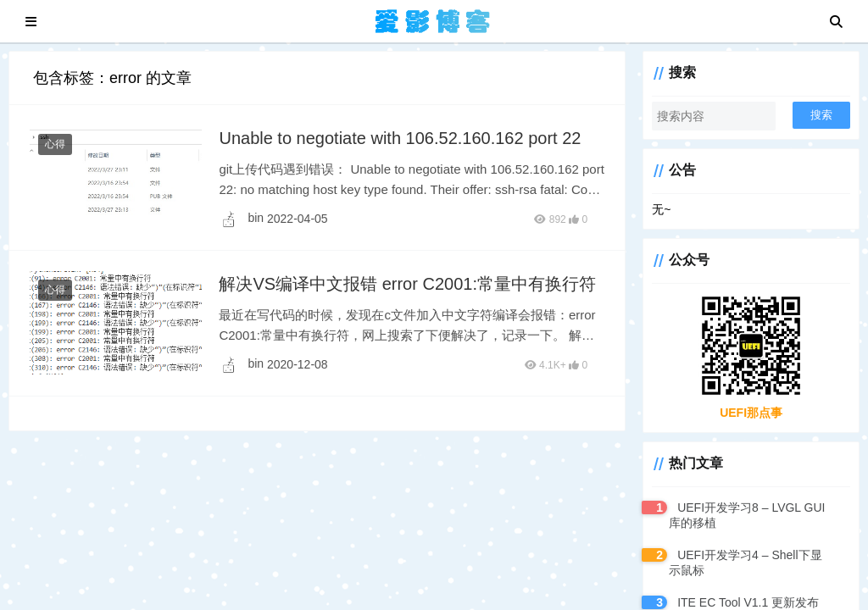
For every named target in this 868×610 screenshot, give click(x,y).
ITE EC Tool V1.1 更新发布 (748, 602)
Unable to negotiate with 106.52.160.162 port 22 (400, 138)
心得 (55, 144)
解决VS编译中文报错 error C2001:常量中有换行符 (407, 284)
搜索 (821, 115)
